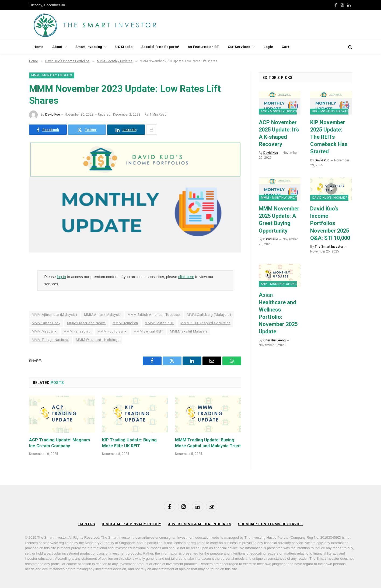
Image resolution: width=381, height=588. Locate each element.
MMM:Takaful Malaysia (189, 331)
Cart (285, 47)
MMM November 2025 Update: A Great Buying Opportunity (279, 220)
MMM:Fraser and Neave (86, 323)
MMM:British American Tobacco (154, 315)
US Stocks (124, 47)
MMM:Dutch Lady (46, 323)
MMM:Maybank (44, 331)
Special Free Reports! (160, 47)
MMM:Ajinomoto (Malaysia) (55, 315)
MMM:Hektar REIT (159, 323)
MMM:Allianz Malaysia (102, 315)
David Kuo (53, 115)
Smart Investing (89, 47)
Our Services (239, 47)
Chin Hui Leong (275, 340)
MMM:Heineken (125, 323)
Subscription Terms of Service (270, 524)
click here (186, 277)
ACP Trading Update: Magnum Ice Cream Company (60, 443)
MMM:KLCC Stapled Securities (205, 323)
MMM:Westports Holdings (98, 340)
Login (268, 47)
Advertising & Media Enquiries (200, 524)
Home (39, 47)
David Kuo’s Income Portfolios (339, 198)
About (57, 47)
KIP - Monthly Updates (331, 111)
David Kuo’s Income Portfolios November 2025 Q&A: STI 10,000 (330, 223)
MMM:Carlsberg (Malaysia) (209, 315)
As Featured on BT (203, 47)
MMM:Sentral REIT (148, 331)
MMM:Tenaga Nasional (50, 340)
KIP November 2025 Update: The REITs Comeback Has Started (329, 137)
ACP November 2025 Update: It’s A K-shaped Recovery (279, 133)
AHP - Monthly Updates (281, 284)
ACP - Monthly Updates (280, 111)
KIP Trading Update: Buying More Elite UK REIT (129, 443)
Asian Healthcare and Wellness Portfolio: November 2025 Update (278, 313)
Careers (87, 524)
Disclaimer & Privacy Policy (132, 524)
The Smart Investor (329, 247)
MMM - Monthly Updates (52, 75)
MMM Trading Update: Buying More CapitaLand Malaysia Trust (208, 443)
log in (61, 277)
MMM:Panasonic (77, 331)
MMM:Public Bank (112, 331)
